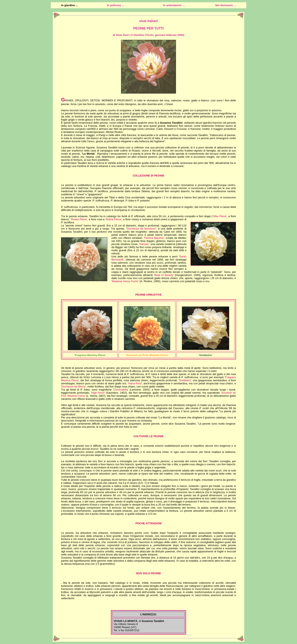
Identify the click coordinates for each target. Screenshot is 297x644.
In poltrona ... (115, 5)
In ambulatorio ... (174, 5)
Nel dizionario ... (226, 5)
